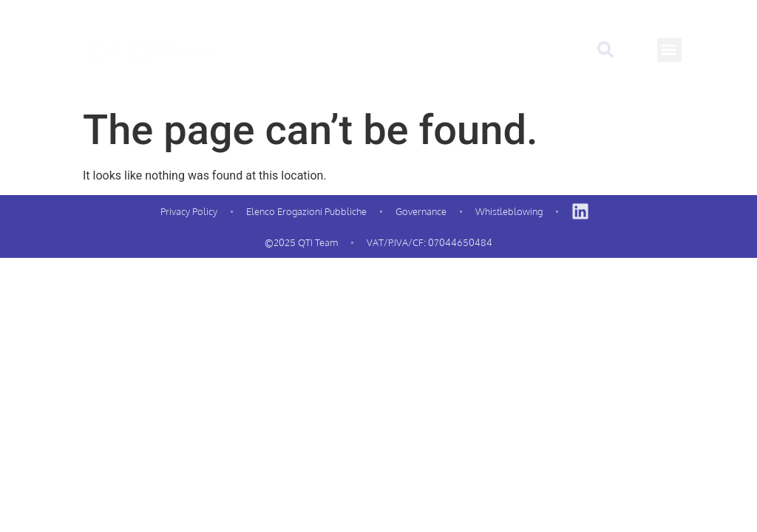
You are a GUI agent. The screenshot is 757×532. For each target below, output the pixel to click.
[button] (669, 50)
